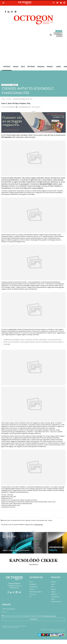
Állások (59, 36)
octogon (50, 520)
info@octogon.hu (14, 588)
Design (16, 67)
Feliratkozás (33, 619)
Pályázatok (54, 594)
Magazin (41, 67)
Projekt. (50, 67)
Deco (23, 67)
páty (46, 520)
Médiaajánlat (58, 33)
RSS (30, 597)
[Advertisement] (33, 50)
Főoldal (3, 99)
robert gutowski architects (18, 520)
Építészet (7, 67)
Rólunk (31, 582)
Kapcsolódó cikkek (34, 561)
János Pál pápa (40, 520)
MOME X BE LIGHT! (56, 602)
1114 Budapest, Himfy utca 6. (14, 586)
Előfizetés (59, 31)
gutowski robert (6, 520)
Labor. (59, 67)
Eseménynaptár (55, 597)
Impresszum (33, 594)
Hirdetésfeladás (33, 587)
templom (33, 520)
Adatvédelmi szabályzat (36, 592)
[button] (51, 35)
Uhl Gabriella (11, 107)
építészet (28, 520)
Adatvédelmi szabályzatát (49, 616)
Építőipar (31, 67)
